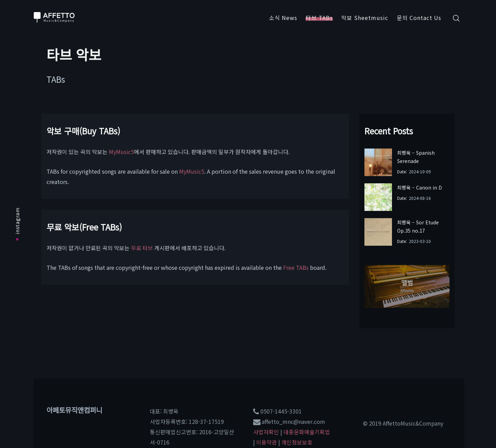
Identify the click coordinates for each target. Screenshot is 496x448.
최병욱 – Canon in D (420, 187)
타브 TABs (319, 18)
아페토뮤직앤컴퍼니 (74, 410)
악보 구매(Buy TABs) (83, 131)
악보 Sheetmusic (365, 18)
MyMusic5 (121, 152)
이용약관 (267, 442)
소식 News (283, 18)
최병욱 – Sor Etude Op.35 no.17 (418, 226)
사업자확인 (266, 432)
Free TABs (296, 267)
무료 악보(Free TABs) (84, 227)
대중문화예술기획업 (307, 432)
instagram (17, 224)
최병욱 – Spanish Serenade (416, 157)
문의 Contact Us (419, 18)
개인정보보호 (297, 442)
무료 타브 (142, 248)
